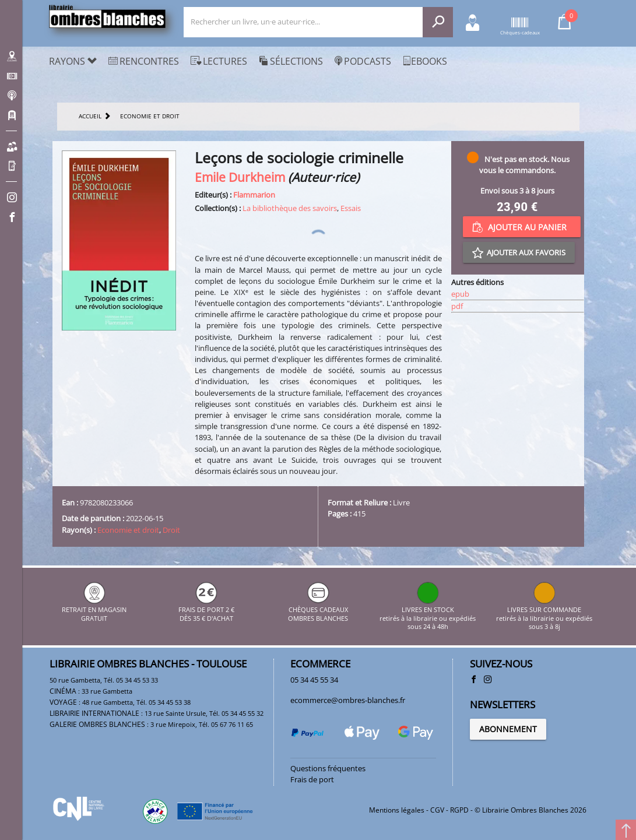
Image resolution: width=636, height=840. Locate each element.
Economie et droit (128, 530)
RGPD (459, 810)
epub (460, 294)
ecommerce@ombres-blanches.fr (348, 700)
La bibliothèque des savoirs (290, 208)
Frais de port (312, 779)
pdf (457, 306)
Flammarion (254, 195)
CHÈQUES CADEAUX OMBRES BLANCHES (318, 610)
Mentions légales (397, 810)
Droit (171, 530)
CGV (437, 810)
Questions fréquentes (328, 768)
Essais (351, 208)
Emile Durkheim (240, 177)
